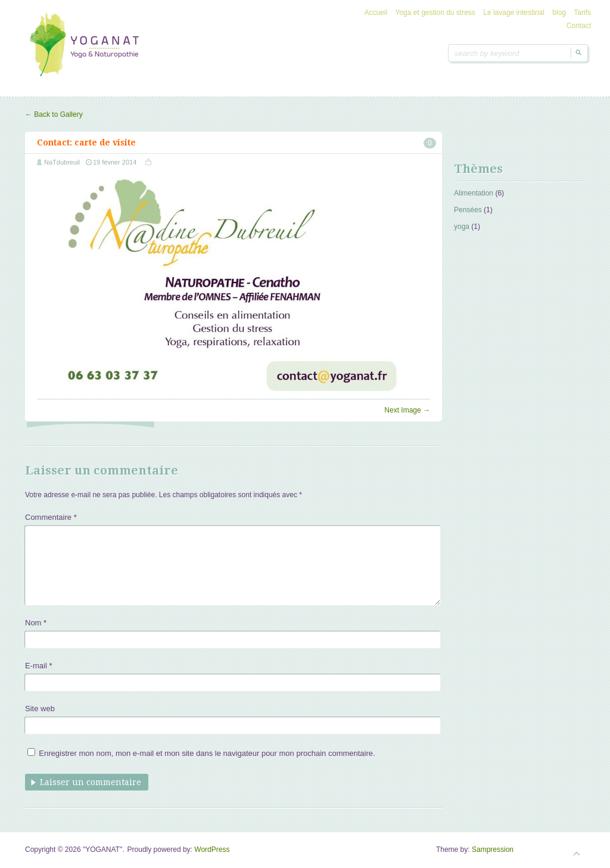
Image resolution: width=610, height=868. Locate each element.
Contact (579, 26)
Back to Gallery (54, 114)
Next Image (407, 410)
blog (559, 13)
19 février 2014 (115, 162)
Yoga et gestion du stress (435, 13)
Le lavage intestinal (514, 13)
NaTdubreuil (62, 162)
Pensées (468, 210)
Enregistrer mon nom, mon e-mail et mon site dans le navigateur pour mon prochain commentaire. (207, 753)
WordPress (212, 850)
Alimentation (474, 193)
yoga (462, 227)
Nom (36, 623)
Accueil (376, 13)
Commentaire (51, 517)
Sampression (493, 850)
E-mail (39, 666)
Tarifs (582, 13)
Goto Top (577, 854)
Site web (40, 709)
